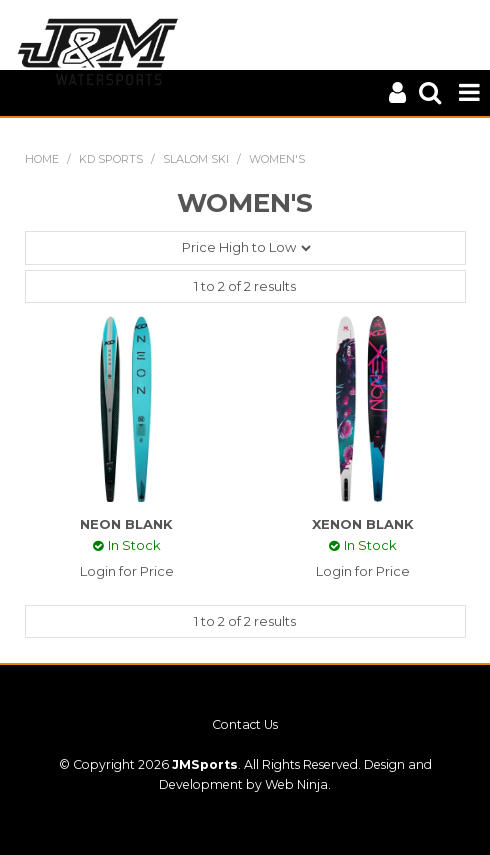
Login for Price (127, 571)
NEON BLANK (126, 524)
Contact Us (245, 725)
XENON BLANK (363, 524)
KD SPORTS (111, 159)
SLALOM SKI (196, 159)
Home (42, 159)
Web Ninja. (298, 784)
